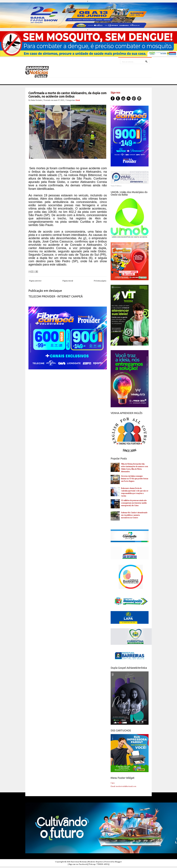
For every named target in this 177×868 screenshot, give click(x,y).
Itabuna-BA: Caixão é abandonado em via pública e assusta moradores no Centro (134, 515)
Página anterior (35, 281)
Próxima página (100, 281)
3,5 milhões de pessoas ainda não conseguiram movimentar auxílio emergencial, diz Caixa (134, 503)
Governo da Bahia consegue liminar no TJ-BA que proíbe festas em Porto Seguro (135, 479)
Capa (113, 783)
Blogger (118, 862)
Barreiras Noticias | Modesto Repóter (87, 862)
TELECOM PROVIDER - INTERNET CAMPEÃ (56, 296)
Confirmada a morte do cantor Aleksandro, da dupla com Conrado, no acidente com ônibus (67, 95)
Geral (78, 100)
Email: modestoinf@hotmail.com (123, 786)
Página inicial (68, 281)
